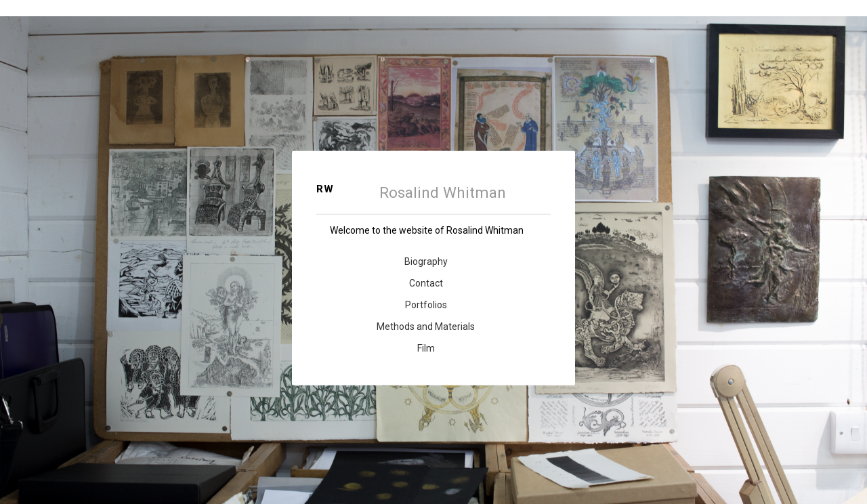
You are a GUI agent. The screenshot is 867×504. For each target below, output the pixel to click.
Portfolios (426, 305)
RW (325, 189)
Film (426, 348)
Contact (426, 283)
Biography (426, 261)
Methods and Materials (426, 327)
